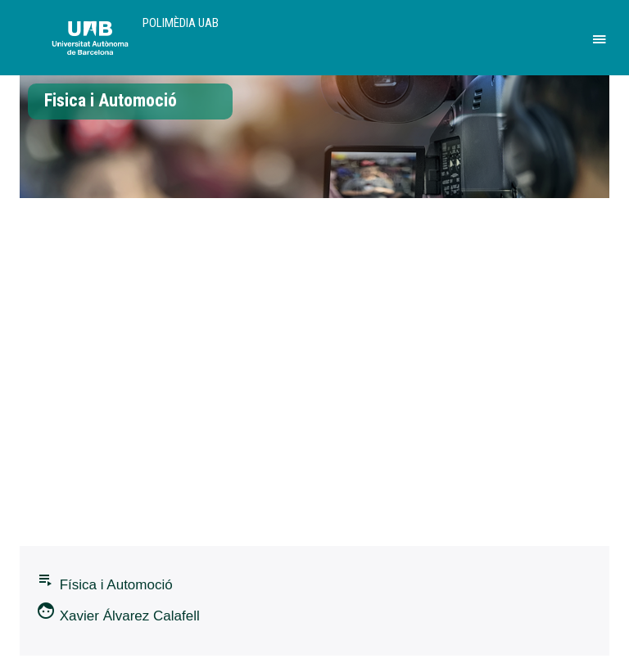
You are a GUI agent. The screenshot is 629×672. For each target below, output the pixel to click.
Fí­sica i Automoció (104, 581)
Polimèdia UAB (181, 23)
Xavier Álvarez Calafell (118, 612)
